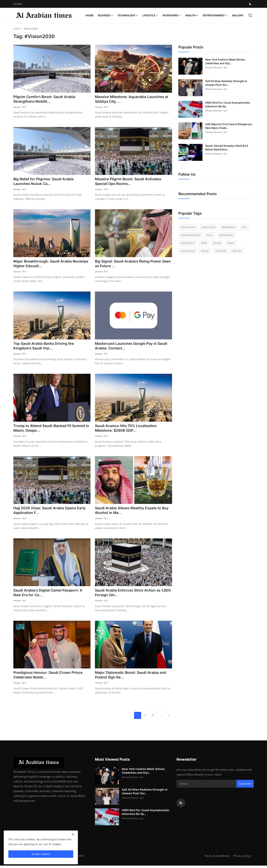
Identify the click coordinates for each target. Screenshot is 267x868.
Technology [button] (128, 15)
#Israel (217, 243)
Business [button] (106, 15)
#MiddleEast (229, 227)
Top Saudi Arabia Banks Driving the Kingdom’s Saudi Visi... (44, 347)
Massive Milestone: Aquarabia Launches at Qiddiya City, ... (133, 99)
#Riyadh (237, 251)
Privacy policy (242, 858)
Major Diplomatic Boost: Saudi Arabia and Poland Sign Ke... (132, 677)
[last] (168, 718)
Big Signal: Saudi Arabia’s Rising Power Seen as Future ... (129, 264)
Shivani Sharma (214, 67)
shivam (17, 107)
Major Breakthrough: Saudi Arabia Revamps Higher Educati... (43, 264)
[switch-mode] (250, 4)
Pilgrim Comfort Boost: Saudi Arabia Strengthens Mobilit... (46, 99)
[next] (160, 718)
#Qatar (205, 251)
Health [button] (192, 15)
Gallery (238, 15)
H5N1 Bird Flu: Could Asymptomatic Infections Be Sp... (228, 104)
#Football (221, 251)
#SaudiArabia (188, 227)
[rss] (181, 805)
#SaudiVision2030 (191, 235)
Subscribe (245, 786)
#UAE (204, 243)
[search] (250, 15)
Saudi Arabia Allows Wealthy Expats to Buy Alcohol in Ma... (133, 512)
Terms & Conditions (217, 858)
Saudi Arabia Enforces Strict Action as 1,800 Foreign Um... (129, 595)
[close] (73, 834)
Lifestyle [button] (150, 15)
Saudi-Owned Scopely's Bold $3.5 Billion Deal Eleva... (227, 148)
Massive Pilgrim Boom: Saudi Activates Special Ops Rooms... (130, 182)
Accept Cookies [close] (41, 854)
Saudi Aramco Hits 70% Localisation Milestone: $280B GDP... (127, 429)
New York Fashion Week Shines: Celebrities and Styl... (225, 61)
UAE (244, 227)
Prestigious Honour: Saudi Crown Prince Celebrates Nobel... (49, 677)
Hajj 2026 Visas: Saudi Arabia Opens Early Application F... (51, 512)
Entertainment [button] (215, 15)
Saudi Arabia (188, 251)
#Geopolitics (188, 243)
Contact (18, 4)
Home (89, 15)
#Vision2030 (209, 227)
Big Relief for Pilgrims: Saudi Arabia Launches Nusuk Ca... (45, 182)
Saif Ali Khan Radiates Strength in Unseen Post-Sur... (226, 83)
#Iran (210, 235)
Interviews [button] (172, 15)
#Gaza (231, 243)
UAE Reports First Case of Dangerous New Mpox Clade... (229, 126)
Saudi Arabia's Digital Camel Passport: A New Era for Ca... (49, 595)
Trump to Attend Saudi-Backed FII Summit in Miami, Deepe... (51, 429)
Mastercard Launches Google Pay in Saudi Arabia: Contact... (133, 347)
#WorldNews (226, 235)
